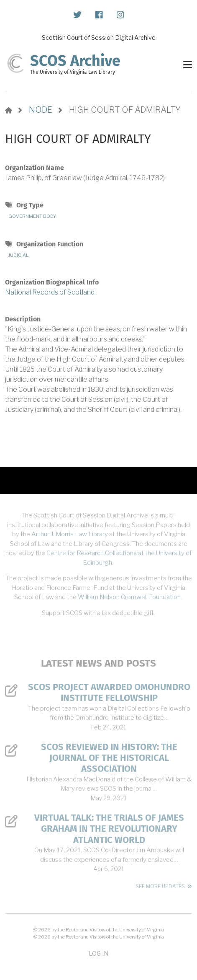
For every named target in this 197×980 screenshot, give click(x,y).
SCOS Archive (75, 61)
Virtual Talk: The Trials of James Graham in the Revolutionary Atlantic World (109, 829)
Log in (98, 953)
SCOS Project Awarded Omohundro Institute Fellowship (109, 693)
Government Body (32, 216)
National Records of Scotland (50, 292)
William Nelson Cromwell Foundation (129, 597)
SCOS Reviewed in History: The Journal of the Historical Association (109, 758)
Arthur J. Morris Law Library (70, 534)
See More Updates (160, 886)
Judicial (18, 255)
